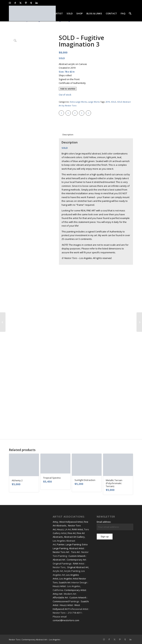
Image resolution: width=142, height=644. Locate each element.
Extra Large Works (78, 102)
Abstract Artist (77, 548)
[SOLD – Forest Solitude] (139, 322)
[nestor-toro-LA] (32, 13)
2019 (108, 102)
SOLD (114, 102)
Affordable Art (60, 597)
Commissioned (61, 601)
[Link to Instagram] (10, 3)
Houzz (60, 529)
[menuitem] (59, 13)
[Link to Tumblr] (31, 3)
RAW (76, 564)
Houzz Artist (59, 586)
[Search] (130, 13)
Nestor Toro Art (61, 552)
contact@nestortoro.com (66, 620)
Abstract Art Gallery (74, 537)
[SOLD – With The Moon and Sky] (3, 322)
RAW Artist (77, 529)
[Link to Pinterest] (26, 3)
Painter (61, 544)
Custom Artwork (77, 556)
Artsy (55, 522)
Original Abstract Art (78, 567)
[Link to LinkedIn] (37, 3)
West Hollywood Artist (71, 522)
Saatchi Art (65, 582)
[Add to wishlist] (68, 89)
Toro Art (75, 552)
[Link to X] (21, 3)
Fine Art (72, 533)
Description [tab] (68, 135)
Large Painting (73, 544)
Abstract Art (59, 560)
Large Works (94, 102)
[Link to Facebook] (15, 3)
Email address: (104, 522)
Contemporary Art (76, 560)
